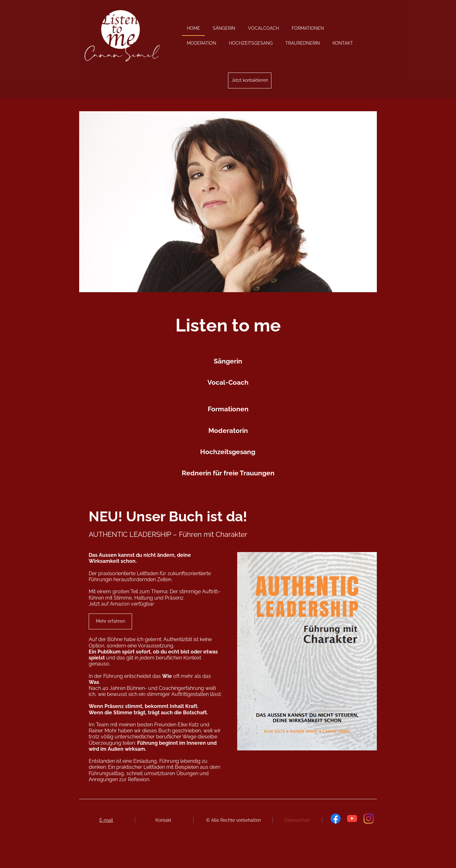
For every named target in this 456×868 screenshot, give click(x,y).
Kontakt (163, 820)
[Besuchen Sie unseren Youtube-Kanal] (352, 819)
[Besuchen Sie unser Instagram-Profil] (369, 819)
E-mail (106, 820)
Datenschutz (297, 820)
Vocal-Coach (228, 382)
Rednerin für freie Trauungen (228, 473)
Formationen (228, 409)
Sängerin (228, 361)
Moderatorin (228, 431)
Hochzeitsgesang (228, 452)
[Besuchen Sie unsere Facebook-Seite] (336, 819)
